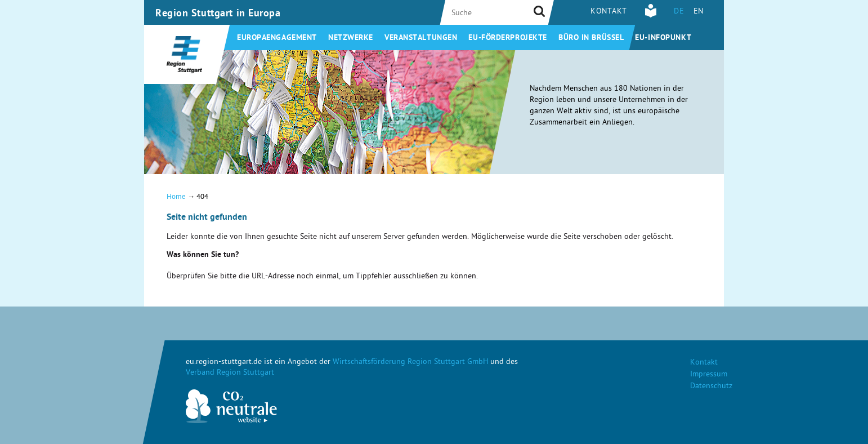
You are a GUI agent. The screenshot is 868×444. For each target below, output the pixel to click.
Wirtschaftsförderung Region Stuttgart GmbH (410, 363)
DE (679, 12)
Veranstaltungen (421, 38)
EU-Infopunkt (663, 38)
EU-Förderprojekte (508, 38)
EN (699, 12)
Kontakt (609, 12)
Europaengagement (277, 38)
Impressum (709, 375)
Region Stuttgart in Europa (218, 14)
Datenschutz (711, 387)
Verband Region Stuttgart (230, 373)
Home (176, 197)
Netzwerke (351, 38)
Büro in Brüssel (591, 38)
